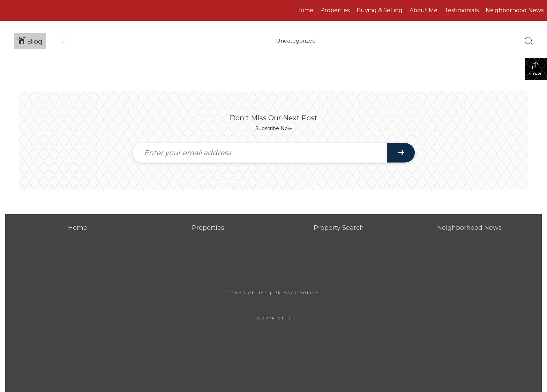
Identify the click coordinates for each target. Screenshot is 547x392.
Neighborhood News (515, 10)
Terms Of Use (248, 293)
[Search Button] (529, 41)
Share (536, 69)
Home (305, 10)
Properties (335, 10)
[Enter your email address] (260, 153)
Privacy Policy (297, 293)
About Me (424, 10)
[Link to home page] (48, 10)
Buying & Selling (380, 10)
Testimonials (462, 10)
